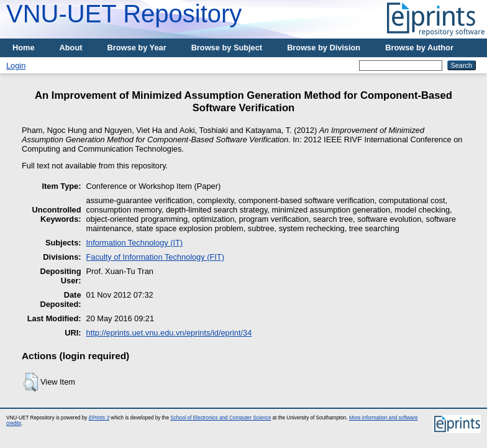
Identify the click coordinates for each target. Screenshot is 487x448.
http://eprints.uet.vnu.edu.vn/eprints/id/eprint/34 (169, 333)
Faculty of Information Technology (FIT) (155, 257)
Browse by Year (137, 48)
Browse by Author (419, 48)
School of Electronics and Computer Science (221, 418)
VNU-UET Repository (124, 14)
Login (16, 66)
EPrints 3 (99, 418)
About (71, 48)
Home (24, 48)
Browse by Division (324, 48)
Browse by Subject (227, 48)
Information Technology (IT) (135, 243)
